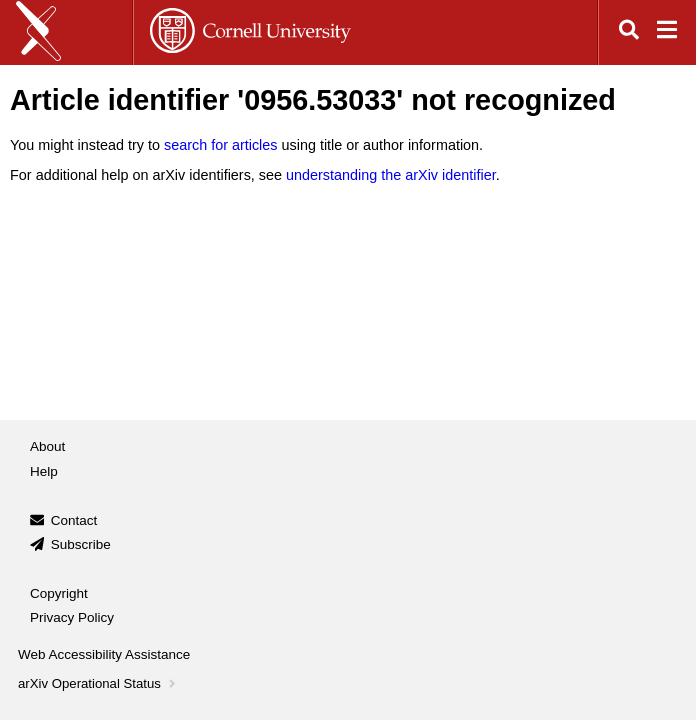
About (47, 446)
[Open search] (629, 32)
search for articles (221, 145)
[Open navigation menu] (667, 32)
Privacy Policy (72, 617)
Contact (74, 520)
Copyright (59, 593)
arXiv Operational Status (98, 683)
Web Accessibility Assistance (104, 654)
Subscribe (81, 544)
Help (44, 471)
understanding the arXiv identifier (391, 175)
